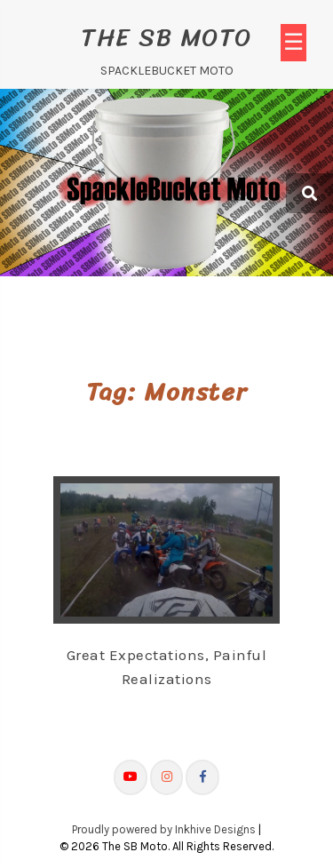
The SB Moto (166, 37)
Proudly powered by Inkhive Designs (164, 829)
